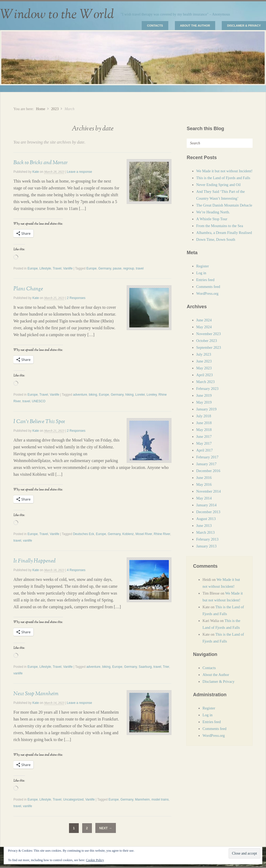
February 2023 (207, 389)
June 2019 (204, 395)
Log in (201, 273)
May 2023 (204, 368)
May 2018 (204, 430)
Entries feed (205, 280)
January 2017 (206, 464)
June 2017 (204, 437)
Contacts (155, 26)
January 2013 (206, 546)
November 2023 (208, 334)
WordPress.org (207, 293)
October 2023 (207, 341)
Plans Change (28, 289)
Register (203, 266)
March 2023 (205, 382)
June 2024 (204, 320)
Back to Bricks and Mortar (41, 163)
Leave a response (79, 172)
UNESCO (39, 401)
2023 (55, 109)
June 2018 (204, 423)
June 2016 (204, 478)
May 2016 (204, 484)
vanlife (28, 541)
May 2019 (204, 402)
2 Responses (76, 298)
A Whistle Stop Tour (212, 219)
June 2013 (204, 526)
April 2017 (205, 450)
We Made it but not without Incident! (224, 171)
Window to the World (57, 14)
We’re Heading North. (213, 212)
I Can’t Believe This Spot (39, 421)
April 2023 (205, 375)
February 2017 (207, 457)
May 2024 (204, 327)
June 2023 (204, 361)
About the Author (195, 26)
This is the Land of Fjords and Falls (223, 178)
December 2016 (208, 471)
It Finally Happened (35, 561)
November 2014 (208, 491)
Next (106, 828)
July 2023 (204, 354)
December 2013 (208, 512)
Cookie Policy (95, 860)
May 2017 (204, 443)
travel (26, 401)
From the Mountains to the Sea (220, 226)
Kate (36, 172)
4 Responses (76, 570)
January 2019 (206, 409)
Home (40, 109)
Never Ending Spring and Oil (218, 185)
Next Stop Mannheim (36, 694)
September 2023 (209, 347)
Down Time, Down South (216, 239)
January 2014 (206, 505)
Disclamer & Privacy (244, 26)
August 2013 (206, 519)
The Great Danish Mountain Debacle (224, 205)
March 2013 (205, 532)
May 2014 (204, 498)
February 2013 (207, 539)
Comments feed (208, 287)
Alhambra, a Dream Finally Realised (224, 233)
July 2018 (204, 416)
